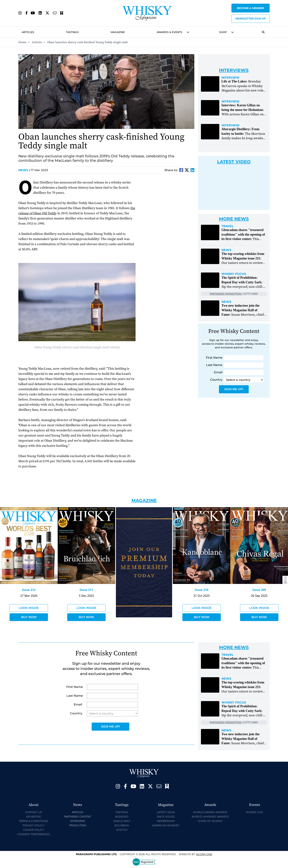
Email (218, 372)
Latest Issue (166, 812)
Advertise (34, 817)
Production (78, 825)
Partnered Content (78, 816)
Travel (228, 226)
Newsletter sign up (251, 19)
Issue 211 (86, 590)
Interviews (78, 821)
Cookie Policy (34, 830)
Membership (166, 821)
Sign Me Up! (234, 389)
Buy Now (29, 617)
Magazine (118, 32)
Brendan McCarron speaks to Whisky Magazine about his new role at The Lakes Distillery (242, 88)
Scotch (122, 830)
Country (216, 380)
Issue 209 (259, 590)
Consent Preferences (34, 834)
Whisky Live (254, 812)
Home (22, 42)
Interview (231, 78)
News (24, 170)
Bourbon (122, 825)
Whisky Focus (234, 274)
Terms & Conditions (34, 821)
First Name (214, 358)
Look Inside (29, 608)
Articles (28, 32)
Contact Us (34, 812)
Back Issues (166, 817)
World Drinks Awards (210, 812)
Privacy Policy (34, 825)
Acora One (204, 854)
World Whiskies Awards (210, 817)
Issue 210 (202, 590)
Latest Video (234, 162)
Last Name (214, 365)
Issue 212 (29, 590)
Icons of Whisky (210, 821)
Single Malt (122, 821)
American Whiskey (166, 825)
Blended (122, 817)
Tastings (72, 32)
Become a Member (251, 8)
